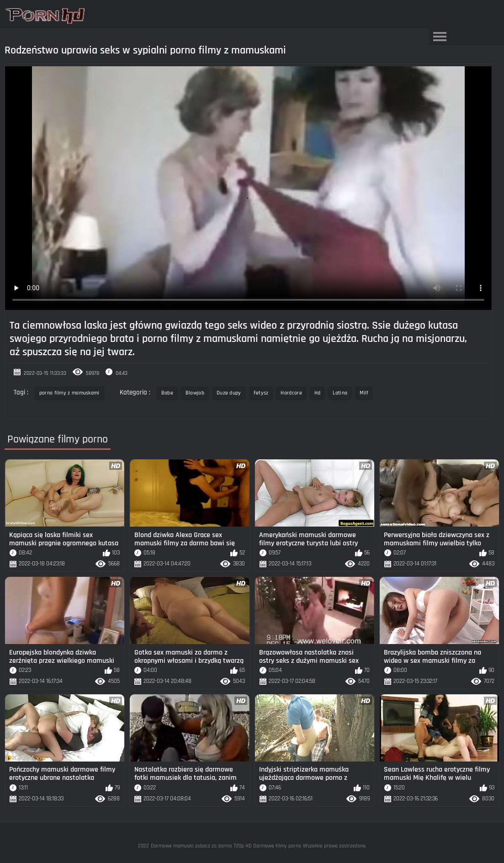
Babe (167, 393)
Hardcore (291, 393)
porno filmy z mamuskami (69, 393)
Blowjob (195, 393)
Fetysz (261, 393)
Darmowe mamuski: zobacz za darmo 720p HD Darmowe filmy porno (226, 846)
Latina (340, 393)
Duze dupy (229, 393)
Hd (318, 393)
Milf (364, 393)
